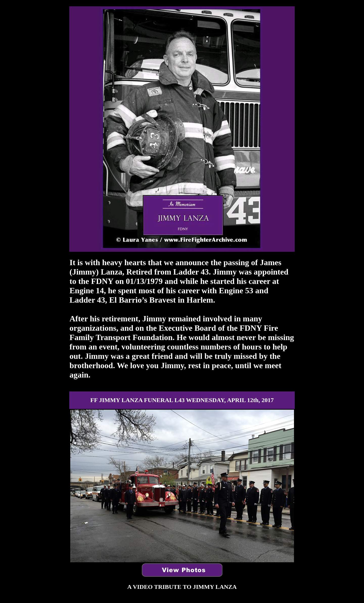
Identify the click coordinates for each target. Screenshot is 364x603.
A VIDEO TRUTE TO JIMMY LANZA (182, 587)
